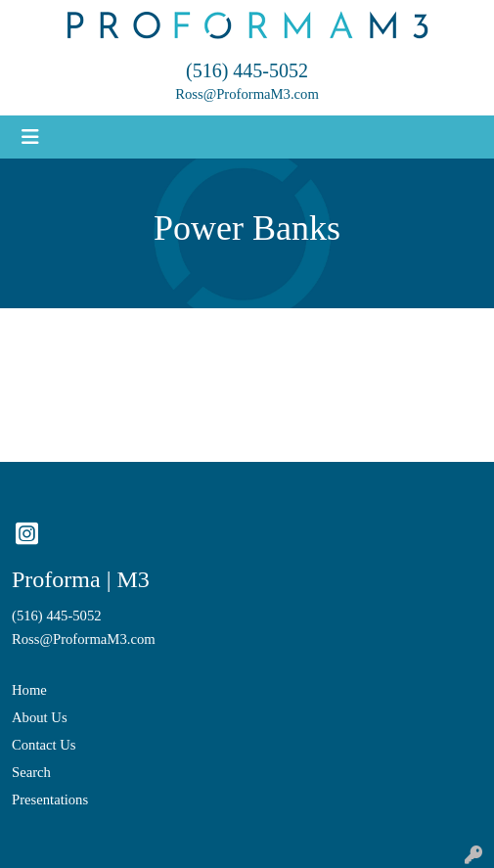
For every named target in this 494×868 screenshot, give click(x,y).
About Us (40, 717)
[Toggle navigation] (30, 137)
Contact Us (44, 745)
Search (31, 772)
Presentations (50, 799)
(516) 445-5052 (247, 70)
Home (29, 690)
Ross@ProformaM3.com (247, 94)
